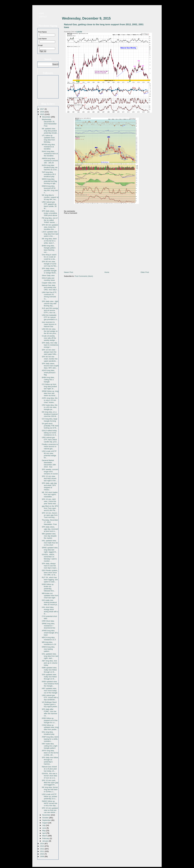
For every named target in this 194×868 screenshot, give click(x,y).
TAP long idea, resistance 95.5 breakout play (49, 174)
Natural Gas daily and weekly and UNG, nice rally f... (50, 287)
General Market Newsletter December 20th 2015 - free (49, 464)
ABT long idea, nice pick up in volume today (50, 663)
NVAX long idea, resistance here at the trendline (50, 154)
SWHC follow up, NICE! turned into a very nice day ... (50, 803)
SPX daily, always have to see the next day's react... (50, 566)
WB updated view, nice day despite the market (49, 536)
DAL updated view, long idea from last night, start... (50, 656)
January (46, 841)
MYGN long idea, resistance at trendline (48, 147)
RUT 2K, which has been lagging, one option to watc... (50, 580)
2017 (42, 109)
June (44, 828)
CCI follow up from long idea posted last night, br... (49, 386)
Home (41, 13)
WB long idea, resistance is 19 (49, 643)
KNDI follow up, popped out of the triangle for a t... (50, 720)
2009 (42, 856)
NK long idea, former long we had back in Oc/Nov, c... (50, 789)
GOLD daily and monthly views (48, 279)
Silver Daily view (48, 275)
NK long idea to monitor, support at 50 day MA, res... (50, 197)
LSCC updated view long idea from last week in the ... (50, 234)
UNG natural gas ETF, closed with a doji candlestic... (50, 697)
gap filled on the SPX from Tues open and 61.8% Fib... (50, 508)
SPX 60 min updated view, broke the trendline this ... (50, 227)
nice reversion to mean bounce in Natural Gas (49, 324)
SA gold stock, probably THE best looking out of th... (50, 426)
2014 (42, 844)
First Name (42, 32)
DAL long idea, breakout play (48, 733)
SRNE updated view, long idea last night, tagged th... (50, 550)
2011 (42, 851)
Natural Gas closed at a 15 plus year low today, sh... (49, 769)
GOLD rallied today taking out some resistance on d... (49, 433)
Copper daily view (49, 283)
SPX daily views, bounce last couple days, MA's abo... (50, 366)
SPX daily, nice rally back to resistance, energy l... (50, 345)
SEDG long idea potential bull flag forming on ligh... (49, 181)
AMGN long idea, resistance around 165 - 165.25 (50, 161)
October (46, 818)
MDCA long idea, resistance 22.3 (49, 639)
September (47, 820)
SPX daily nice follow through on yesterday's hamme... (50, 761)
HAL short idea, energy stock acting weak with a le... (50, 610)
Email (40, 45)
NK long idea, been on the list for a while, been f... (49, 241)
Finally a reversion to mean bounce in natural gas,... (50, 446)
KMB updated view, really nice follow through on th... (49, 670)
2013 (42, 846)
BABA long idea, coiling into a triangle (48, 380)
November (47, 815)
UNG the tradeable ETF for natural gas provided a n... (50, 317)
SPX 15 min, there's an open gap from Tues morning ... (50, 515)
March (45, 836)
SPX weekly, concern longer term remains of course (50, 472)
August (45, 823)
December (47, 117)
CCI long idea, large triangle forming (50, 420)
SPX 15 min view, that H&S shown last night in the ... (50, 478)
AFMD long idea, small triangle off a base (50, 633)
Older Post (145, 272)
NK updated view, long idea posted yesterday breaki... (50, 131)
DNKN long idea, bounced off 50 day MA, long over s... (50, 189)
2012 (42, 849)
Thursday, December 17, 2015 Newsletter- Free (50, 522)
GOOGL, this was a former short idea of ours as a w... (49, 776)
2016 (42, 112)
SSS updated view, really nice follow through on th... (49, 677)
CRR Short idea (48, 621)
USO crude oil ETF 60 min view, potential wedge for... (49, 454)
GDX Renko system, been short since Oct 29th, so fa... (50, 573)
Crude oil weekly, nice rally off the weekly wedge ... (49, 338)
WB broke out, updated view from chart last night (50, 596)
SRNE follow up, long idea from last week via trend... (50, 393)
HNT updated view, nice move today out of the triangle (50, 691)
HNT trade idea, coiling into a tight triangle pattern (50, 746)
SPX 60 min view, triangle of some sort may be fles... (50, 264)
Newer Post (69, 272)
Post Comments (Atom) (84, 276)
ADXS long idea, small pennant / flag (49, 373)
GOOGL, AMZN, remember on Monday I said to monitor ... (49, 558)
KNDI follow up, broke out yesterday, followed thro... (48, 588)
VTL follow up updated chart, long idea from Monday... (48, 139)
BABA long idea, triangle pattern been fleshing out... (49, 249)
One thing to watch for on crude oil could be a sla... (49, 257)
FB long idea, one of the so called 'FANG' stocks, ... (50, 220)
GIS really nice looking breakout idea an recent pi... (50, 602)
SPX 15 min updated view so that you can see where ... (50, 810)
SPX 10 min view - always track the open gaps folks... (50, 352)
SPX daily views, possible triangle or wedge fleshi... (49, 271)
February (46, 838)
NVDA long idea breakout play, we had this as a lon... (50, 167)
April (44, 833)
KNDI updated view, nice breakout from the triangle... (50, 684)
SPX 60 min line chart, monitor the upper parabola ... (50, 359)
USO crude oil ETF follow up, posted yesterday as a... (49, 796)
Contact (43, 17)
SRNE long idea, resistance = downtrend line (48, 626)
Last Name (42, 39)
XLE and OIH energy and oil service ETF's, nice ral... (50, 310)
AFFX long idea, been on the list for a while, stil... (50, 753)
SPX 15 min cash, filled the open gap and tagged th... (50, 783)
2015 (42, 114)
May (44, 831)
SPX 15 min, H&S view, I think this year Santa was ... (50, 501)
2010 (42, 854)
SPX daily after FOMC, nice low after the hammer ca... (49, 712)
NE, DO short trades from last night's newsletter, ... (50, 494)
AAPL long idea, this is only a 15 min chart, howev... (50, 400)
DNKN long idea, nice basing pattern (48, 649)
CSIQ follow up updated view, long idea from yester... (50, 727)
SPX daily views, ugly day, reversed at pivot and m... (50, 529)
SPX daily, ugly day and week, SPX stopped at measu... (49, 486)
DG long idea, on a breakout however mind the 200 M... (50, 414)
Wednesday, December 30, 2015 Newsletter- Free (49, 123)
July (44, 825)
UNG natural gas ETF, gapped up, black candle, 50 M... (49, 205)
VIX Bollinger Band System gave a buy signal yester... (50, 704)
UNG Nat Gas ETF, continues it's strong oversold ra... (49, 296)
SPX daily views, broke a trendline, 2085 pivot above (50, 213)
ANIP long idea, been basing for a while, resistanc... (50, 739)
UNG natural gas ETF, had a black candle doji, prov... (50, 440)
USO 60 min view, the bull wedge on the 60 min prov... (50, 331)
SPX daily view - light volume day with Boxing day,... (50, 304)
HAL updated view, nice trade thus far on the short (50, 543)
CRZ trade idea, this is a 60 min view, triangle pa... (50, 407)
